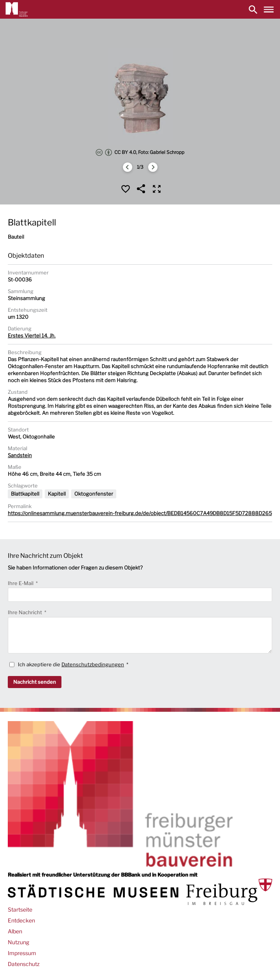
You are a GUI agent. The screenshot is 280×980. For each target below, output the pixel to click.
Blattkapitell (25, 494)
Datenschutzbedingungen (93, 664)
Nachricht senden (35, 682)
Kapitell (57, 494)
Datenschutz (24, 964)
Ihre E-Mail (21, 583)
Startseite (20, 909)
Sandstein (20, 455)
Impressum (22, 953)
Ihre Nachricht (25, 612)
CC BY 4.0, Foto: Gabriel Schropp (140, 152)
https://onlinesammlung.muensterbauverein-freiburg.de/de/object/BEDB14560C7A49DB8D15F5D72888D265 (140, 513)
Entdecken (21, 920)
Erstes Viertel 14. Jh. (32, 335)
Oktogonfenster (94, 494)
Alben (15, 931)
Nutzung (18, 942)
